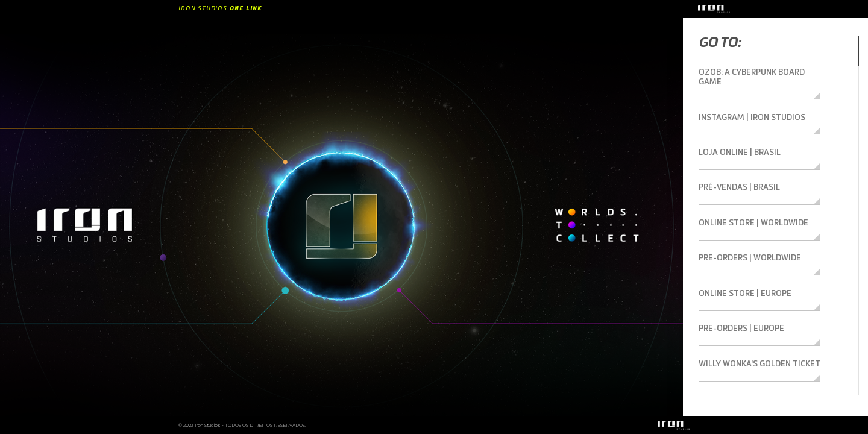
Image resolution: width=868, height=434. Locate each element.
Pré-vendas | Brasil (736, 170)
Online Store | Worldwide (749, 203)
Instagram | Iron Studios (747, 105)
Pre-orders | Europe (739, 301)
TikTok (712, 366)
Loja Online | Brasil (735, 137)
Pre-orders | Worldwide (747, 236)
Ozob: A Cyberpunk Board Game (759, 72)
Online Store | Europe (741, 268)
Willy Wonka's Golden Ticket (754, 334)
